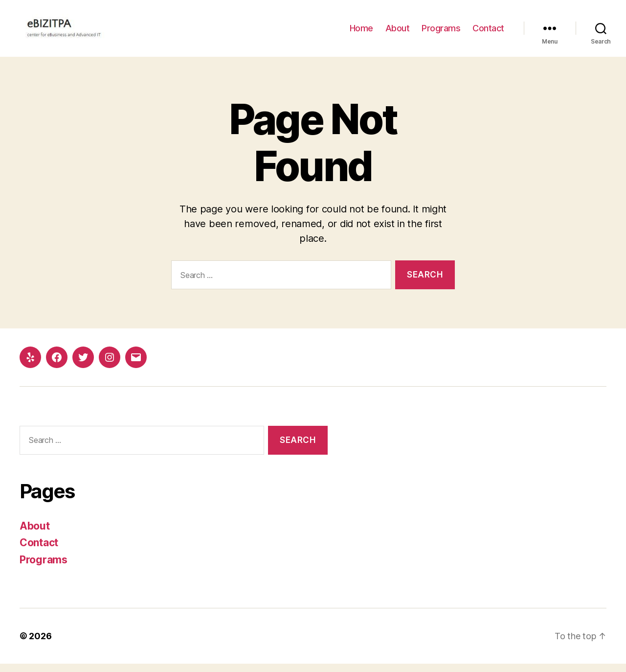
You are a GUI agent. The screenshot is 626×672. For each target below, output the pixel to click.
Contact (488, 33)
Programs (441, 33)
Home (361, 33)
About (398, 33)
